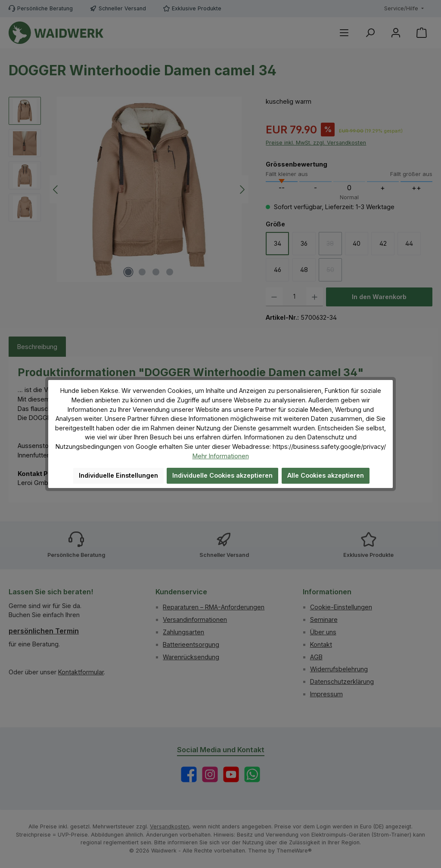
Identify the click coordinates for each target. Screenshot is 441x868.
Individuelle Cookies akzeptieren (222, 475)
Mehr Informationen (221, 456)
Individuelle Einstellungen (118, 475)
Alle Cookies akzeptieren (326, 475)
